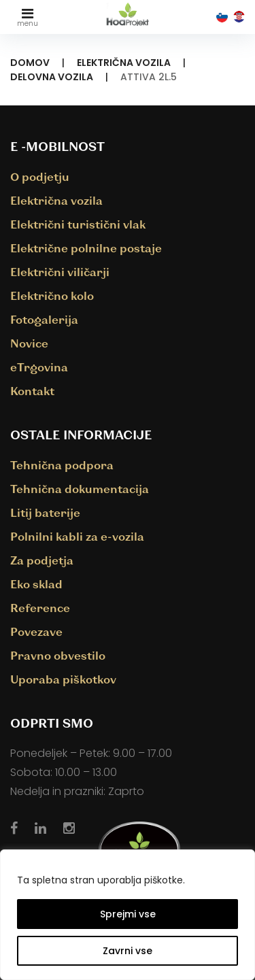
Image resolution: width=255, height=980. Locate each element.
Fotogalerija (44, 319)
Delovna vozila (52, 77)
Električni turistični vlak (78, 224)
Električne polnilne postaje (86, 248)
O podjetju (40, 176)
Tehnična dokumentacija (80, 489)
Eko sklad (36, 584)
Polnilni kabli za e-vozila (77, 536)
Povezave (36, 631)
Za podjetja (42, 560)
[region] (128, 915)
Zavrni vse (128, 951)
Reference (40, 608)
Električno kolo (52, 295)
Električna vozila (124, 63)
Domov (30, 63)
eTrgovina (39, 367)
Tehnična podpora (62, 465)
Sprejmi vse (128, 914)
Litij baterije (45, 512)
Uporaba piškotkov (63, 679)
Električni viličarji (60, 272)
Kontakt (32, 391)
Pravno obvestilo (58, 655)
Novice (29, 343)
